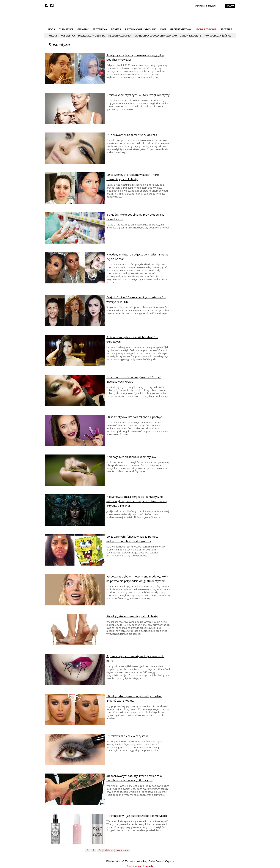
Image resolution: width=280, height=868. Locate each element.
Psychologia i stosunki (141, 29)
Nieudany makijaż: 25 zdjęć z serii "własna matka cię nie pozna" (137, 257)
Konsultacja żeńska (218, 36)
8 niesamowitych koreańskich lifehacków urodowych (132, 339)
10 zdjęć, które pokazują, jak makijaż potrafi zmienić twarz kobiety (134, 698)
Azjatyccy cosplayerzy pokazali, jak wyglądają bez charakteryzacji (135, 57)
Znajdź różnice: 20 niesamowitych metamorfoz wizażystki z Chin (136, 299)
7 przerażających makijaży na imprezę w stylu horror (135, 658)
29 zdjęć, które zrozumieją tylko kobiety (132, 616)
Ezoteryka (100, 29)
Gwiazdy (83, 29)
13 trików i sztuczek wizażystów (127, 736)
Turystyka (66, 29)
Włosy (53, 36)
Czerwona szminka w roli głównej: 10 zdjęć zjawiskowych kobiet (134, 379)
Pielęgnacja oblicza (92, 36)
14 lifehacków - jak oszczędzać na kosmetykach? (137, 816)
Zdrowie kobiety (191, 36)
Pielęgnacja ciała (120, 36)
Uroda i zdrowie (206, 29)
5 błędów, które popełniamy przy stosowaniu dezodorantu (135, 217)
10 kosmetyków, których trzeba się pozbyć (134, 417)
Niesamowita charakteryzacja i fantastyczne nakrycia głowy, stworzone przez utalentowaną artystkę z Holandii (137, 501)
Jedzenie (226, 29)
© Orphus (168, 861)
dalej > (109, 850)
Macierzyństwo (180, 29)
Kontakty (148, 866)
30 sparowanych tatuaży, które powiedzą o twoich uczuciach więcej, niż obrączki (134, 778)
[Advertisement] (204, 69)
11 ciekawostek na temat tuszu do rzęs (132, 135)
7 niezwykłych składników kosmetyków (131, 457)
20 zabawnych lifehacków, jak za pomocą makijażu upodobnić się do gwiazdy (132, 539)
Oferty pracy (134, 866)
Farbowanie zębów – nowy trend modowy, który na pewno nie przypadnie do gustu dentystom (137, 579)
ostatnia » (122, 850)
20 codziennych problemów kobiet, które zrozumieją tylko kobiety (133, 177)
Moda (52, 29)
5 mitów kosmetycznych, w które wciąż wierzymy (138, 95)
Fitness (116, 29)
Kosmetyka (68, 36)
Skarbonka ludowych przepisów (156, 36)
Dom (163, 29)
